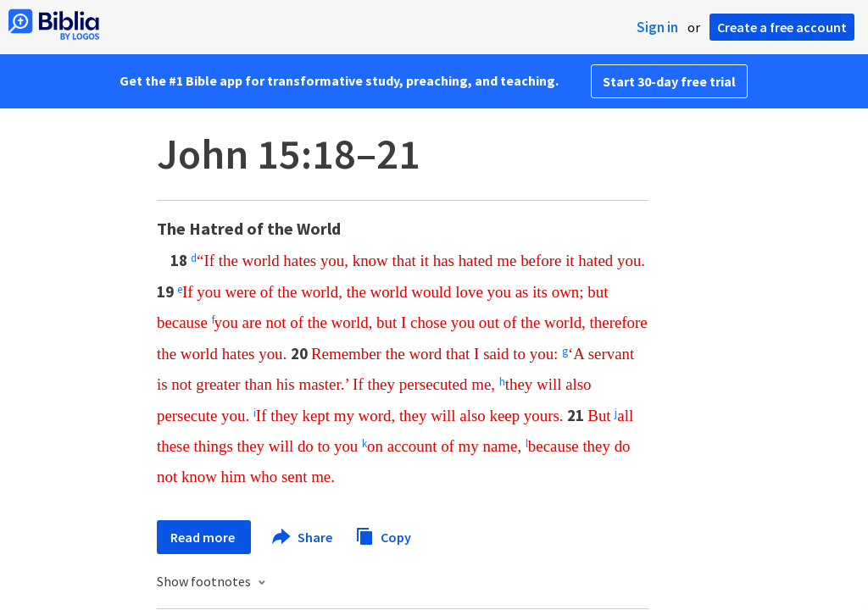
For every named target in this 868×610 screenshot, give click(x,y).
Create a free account (782, 27)
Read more (204, 537)
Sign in (657, 27)
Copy (383, 535)
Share (303, 537)
